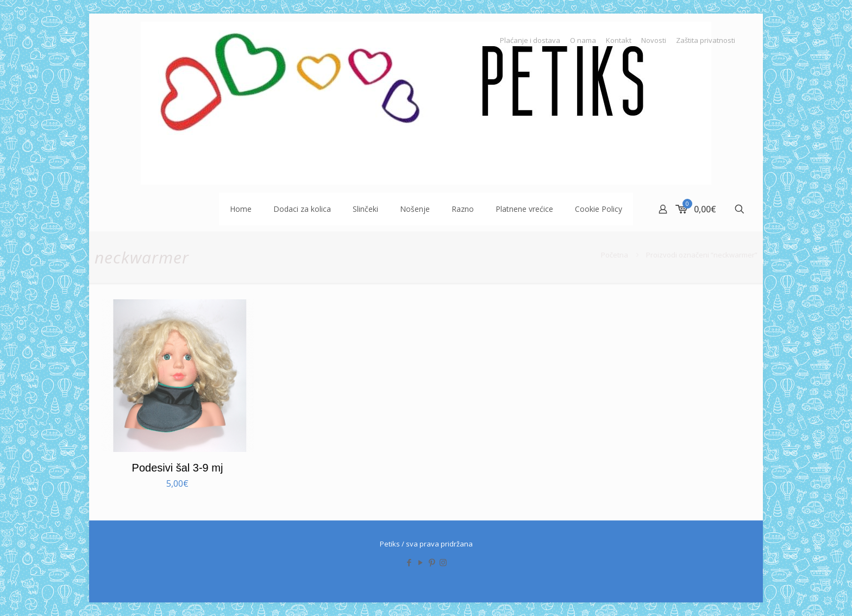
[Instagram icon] (443, 562)
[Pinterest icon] (432, 562)
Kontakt (619, 40)
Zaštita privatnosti (706, 40)
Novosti (654, 40)
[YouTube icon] (420, 562)
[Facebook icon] (409, 562)
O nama (583, 40)
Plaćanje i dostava (530, 40)
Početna (615, 255)
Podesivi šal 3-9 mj (178, 468)
